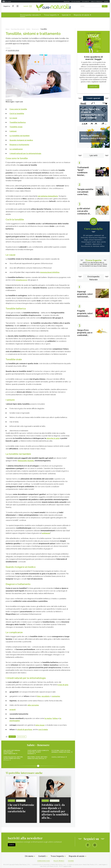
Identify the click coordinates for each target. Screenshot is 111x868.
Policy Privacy (59, 860)
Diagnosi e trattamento (19, 145)
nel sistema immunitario (48, 196)
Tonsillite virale (16, 127)
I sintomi (13, 131)
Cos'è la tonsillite (17, 114)
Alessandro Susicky (26, 460)
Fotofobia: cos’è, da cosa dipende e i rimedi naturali (61, 750)
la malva (48, 717)
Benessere (22, 735)
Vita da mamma (76, 2)
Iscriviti (28, 6)
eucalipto (46, 695)
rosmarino (56, 695)
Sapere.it (107, 2)
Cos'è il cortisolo (58, 756)
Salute (12, 735)
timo (39, 695)
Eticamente (86, 2)
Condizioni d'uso (43, 860)
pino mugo (40, 724)
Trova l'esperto (50, 15)
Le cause (13, 118)
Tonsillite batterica (18, 122)
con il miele (43, 728)
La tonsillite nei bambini (20, 136)
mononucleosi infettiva (50, 272)
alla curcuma (33, 704)
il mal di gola (63, 683)
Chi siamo (29, 855)
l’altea (55, 717)
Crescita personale (97, 2)
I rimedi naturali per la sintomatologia (25, 153)
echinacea (46, 532)
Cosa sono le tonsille (18, 109)
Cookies (71, 860)
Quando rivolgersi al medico (21, 140)
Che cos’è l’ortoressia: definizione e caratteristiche (12, 751)
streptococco (22, 280)
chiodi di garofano (25, 728)
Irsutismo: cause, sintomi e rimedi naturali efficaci (37, 757)
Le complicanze (16, 149)
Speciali (65, 15)
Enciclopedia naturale (29, 15)
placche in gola (53, 438)
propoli (13, 708)
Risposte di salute (82, 15)
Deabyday (67, 2)
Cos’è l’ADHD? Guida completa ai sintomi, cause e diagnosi (38, 751)
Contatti (42, 855)
